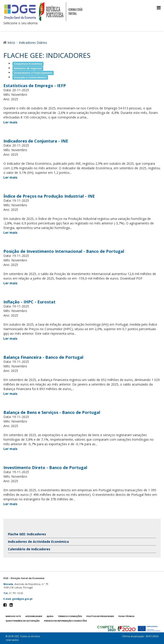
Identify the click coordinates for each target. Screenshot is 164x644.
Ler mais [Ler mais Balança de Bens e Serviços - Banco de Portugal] (10, 449)
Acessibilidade (34, 616)
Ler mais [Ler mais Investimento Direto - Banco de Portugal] (10, 504)
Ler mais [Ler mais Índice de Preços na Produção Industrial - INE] (10, 232)
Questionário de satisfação (23, 621)
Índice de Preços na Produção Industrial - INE (49, 196)
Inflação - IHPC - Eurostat (29, 302)
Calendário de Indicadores (29, 549)
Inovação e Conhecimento (30, 77)
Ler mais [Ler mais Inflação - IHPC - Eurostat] (10, 338)
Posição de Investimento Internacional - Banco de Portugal (64, 251)
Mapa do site (13, 616)
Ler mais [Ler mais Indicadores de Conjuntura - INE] (10, 177)
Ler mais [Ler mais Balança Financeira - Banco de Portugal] (10, 394)
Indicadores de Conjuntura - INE (36, 141)
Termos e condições (70, 616)
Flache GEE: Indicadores (27, 534)
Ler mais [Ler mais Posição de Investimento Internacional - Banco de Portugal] (10, 283)
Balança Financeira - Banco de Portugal (43, 357)
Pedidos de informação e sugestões (66, 621)
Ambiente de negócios (28, 68)
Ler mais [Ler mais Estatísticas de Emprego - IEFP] (10, 122)
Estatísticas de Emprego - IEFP (35, 86)
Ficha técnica (126, 616)
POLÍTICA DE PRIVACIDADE (100, 616)
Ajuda (50, 616)
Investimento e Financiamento (33, 73)
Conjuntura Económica (28, 64)
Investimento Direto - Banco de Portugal (45, 467)
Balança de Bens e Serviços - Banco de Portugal (52, 412)
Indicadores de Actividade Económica (38, 542)
